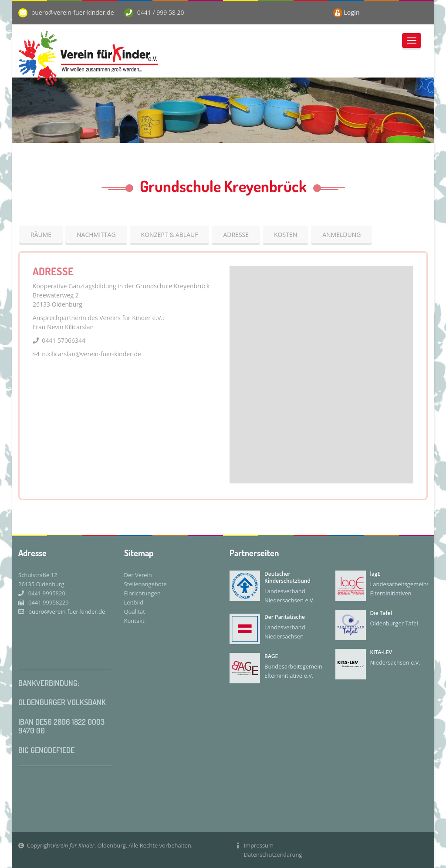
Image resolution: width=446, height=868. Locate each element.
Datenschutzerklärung (273, 854)
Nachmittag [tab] (96, 235)
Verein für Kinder (73, 845)
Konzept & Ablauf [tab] (170, 235)
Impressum (259, 845)
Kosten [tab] (286, 235)
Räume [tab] (41, 235)
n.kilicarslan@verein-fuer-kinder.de (91, 354)
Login (352, 12)
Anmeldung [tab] (341, 235)
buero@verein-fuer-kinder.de (73, 12)
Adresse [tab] (236, 235)
